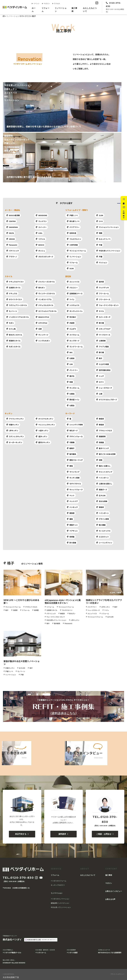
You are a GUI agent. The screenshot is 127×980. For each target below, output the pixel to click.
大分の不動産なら (12, 949)
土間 (99, 392)
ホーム (34, 10)
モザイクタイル (74, 482)
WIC (70, 351)
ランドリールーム (75, 346)
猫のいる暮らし (103, 464)
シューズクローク (104, 387)
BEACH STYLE (42, 316)
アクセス (56, 4)
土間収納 (101, 340)
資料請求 (124, 200)
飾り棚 (100, 322)
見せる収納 (102, 499)
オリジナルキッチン (44, 417)
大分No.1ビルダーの (110, 949)
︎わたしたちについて (90, 10)
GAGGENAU (12, 227)
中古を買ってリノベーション (108, 250)
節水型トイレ (73, 398)
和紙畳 (100, 441)
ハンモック (72, 505)
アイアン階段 (102, 346)
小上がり (71, 328)
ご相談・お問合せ (105, 832)
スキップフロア (103, 328)
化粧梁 (70, 357)
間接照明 (101, 435)
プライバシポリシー (117, 972)
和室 (70, 381)
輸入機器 (101, 523)
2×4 (99, 221)
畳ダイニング (102, 447)
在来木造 (71, 233)
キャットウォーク (75, 488)
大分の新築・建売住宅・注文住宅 (45, 949)
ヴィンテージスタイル (45, 293)
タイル (100, 311)
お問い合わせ (124, 212)
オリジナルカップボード (107, 398)
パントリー (72, 369)
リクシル (40, 239)
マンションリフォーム (76, 250)
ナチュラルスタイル (44, 305)
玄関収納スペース (74, 293)
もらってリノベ (103, 239)
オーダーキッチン (14, 441)
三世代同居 (72, 245)
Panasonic (12, 245)
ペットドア (72, 499)
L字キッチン (12, 429)
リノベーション (61, 10)
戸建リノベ (72, 215)
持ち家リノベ (73, 221)
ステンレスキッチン (15, 435)
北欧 (39, 328)
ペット (70, 493)
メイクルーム (73, 334)
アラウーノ (11, 256)
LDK (70, 363)
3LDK (70, 268)
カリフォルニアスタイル (46, 311)
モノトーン (11, 311)
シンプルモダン (43, 340)
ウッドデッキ (102, 287)
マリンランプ (73, 470)
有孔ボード (72, 429)
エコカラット (102, 534)
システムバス (73, 305)
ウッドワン (41, 221)
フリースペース (103, 299)
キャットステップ (104, 470)
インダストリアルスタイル (17, 316)
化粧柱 (70, 392)
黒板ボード (102, 488)
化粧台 (70, 404)
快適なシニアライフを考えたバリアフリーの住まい (104, 599)
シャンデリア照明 (75, 423)
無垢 (70, 464)
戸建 (99, 256)
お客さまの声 (110, 897)
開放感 (70, 511)
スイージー (41, 227)
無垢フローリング (75, 458)
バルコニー (72, 287)
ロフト (100, 381)
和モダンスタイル (14, 334)
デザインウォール (75, 435)
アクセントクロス (104, 429)
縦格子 (70, 447)
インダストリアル (44, 299)
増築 (99, 233)
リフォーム (45, 10)
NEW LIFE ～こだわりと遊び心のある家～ (22, 599)
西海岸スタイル (13, 340)
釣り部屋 (71, 540)
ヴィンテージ (42, 334)
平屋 (99, 245)
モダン (10, 322)
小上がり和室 (102, 363)
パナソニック (12, 250)
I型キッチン (41, 435)
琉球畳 (70, 534)
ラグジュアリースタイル (16, 305)
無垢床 (100, 423)
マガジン (46, 4)
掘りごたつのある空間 (106, 452)
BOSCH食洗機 (13, 215)
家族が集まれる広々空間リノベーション (22, 660)
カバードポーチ (103, 316)
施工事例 (74, 10)
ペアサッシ (72, 529)
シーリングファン (104, 540)
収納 (99, 458)
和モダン (40, 287)
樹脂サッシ (72, 523)
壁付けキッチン (43, 441)
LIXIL (39, 233)
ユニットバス (73, 281)
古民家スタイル (13, 287)
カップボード (73, 340)
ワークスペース (103, 334)
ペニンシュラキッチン (45, 423)
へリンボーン (102, 476)
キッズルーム (73, 387)
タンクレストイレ (75, 311)
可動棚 (70, 441)
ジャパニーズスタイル (45, 281)
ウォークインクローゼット (107, 305)
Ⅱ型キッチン (42, 429)
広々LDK (101, 493)
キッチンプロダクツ (58, 883)
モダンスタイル (13, 346)
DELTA (10, 233)
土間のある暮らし (104, 482)
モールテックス (103, 529)
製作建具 (71, 452)
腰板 (70, 517)
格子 (99, 357)
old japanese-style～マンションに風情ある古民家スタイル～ (63, 599)
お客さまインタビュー (114, 889)
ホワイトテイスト (14, 299)
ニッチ (100, 375)
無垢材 (100, 417)
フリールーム (102, 293)
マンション (102, 262)
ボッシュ (40, 250)
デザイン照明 (102, 517)
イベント (36, 4)
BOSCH (40, 245)
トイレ (70, 299)
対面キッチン (12, 423)
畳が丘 (70, 375)
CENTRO (11, 221)
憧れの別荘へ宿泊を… (14, 959)
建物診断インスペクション (60, 901)
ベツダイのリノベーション (60, 896)
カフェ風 (11, 328)
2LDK (100, 215)
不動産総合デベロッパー (12, 936)
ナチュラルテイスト (15, 281)
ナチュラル (12, 293)
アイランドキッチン (15, 417)
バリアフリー (73, 227)
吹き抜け (71, 316)
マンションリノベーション (107, 227)
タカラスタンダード (44, 256)
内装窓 (70, 322)
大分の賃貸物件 (72, 949)
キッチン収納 (73, 476)
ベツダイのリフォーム (59, 878)
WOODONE (41, 215)
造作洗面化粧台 (103, 369)
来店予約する (22, 832)
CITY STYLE (41, 322)
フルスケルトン (74, 239)
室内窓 (100, 281)
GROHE (10, 239)
